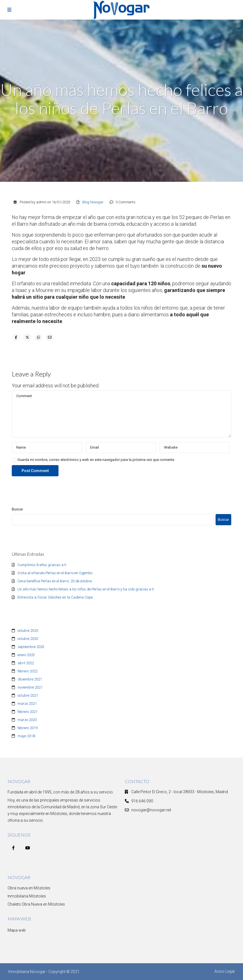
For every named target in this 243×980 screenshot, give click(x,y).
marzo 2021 (27, 704)
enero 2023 (26, 655)
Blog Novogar (93, 202)
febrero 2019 (28, 728)
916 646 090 (142, 801)
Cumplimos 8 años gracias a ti (42, 565)
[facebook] (13, 848)
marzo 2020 (27, 720)
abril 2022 (26, 663)
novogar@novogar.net (151, 810)
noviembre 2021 (30, 687)
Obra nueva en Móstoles (29, 888)
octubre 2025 (28, 631)
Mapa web (17, 930)
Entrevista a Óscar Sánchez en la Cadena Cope (55, 597)
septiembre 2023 (31, 647)
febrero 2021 (28, 712)
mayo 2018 (26, 736)
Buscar (17, 509)
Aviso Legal (225, 971)
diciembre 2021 (30, 679)
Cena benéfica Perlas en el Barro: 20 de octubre (55, 581)
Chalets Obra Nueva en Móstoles (36, 904)
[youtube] (28, 848)
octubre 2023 (28, 639)
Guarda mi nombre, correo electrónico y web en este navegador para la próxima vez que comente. (96, 460)
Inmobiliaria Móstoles (27, 896)
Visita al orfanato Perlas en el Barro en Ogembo (55, 573)
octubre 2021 (28, 695)
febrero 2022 (28, 671)
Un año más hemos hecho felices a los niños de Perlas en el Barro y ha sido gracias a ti (86, 589)
